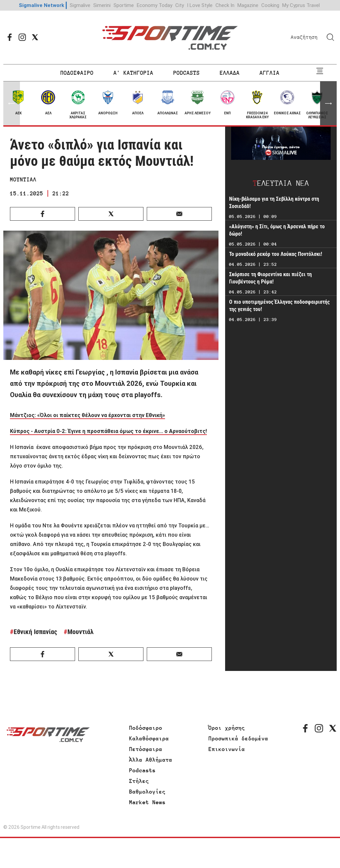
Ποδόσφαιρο (146, 728)
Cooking (270, 5)
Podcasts (142, 770)
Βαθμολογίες (147, 792)
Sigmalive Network (42, 5)
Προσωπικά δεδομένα (238, 738)
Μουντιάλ (81, 632)
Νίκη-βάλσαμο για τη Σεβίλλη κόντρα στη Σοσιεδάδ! (274, 203)
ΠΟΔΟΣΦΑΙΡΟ (77, 73)
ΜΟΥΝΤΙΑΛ (23, 179)
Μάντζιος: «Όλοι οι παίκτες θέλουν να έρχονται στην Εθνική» (87, 415)
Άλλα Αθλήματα (151, 760)
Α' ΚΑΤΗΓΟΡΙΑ (133, 73)
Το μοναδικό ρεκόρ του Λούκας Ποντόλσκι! (276, 254)
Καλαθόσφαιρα (149, 738)
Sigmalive (80, 5)
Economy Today (155, 5)
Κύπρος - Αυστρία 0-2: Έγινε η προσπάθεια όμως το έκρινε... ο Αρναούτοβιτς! (108, 431)
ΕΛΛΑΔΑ (230, 73)
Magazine (248, 5)
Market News (147, 802)
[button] (328, 103)
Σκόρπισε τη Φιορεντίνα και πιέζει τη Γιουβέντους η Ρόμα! (270, 278)
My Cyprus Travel (301, 5)
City (180, 5)
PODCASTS (187, 73)
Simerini (102, 5)
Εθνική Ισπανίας (35, 632)
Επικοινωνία (227, 749)
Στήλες (139, 781)
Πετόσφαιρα (146, 749)
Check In (225, 5)
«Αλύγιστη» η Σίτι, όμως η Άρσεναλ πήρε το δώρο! (277, 230)
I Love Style (200, 5)
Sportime (124, 5)
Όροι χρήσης (227, 728)
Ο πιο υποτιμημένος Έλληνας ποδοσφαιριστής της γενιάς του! (279, 306)
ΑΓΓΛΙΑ (270, 73)
